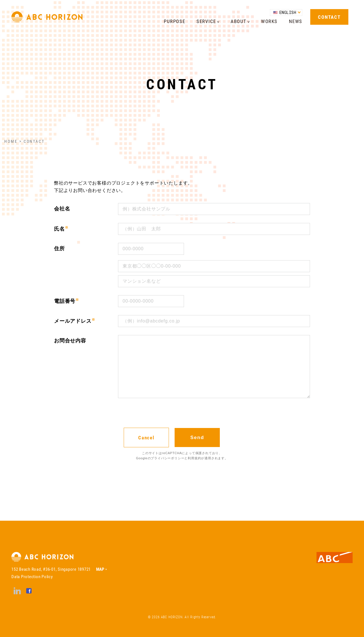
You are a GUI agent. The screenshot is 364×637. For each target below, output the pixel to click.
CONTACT (329, 17)
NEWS (296, 21)
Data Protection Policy (32, 576)
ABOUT (239, 21)
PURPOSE (174, 21)
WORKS (269, 21)
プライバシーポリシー (167, 458)
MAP (100, 569)
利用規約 (194, 458)
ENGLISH (288, 12)
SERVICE (206, 21)
